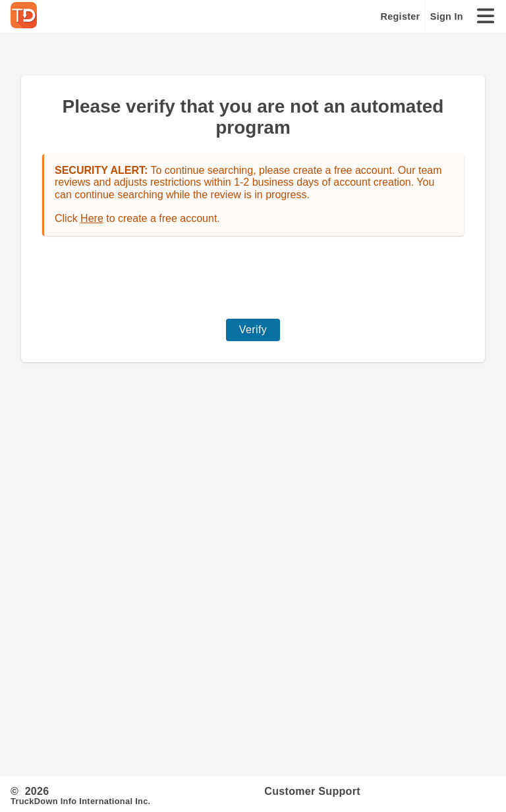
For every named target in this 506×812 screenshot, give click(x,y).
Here (92, 218)
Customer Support (312, 791)
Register (401, 16)
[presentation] (253, 277)
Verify (253, 330)
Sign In (447, 16)
